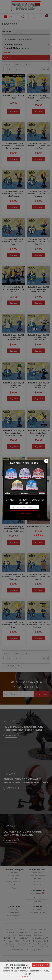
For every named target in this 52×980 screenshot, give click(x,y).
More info (26, 977)
